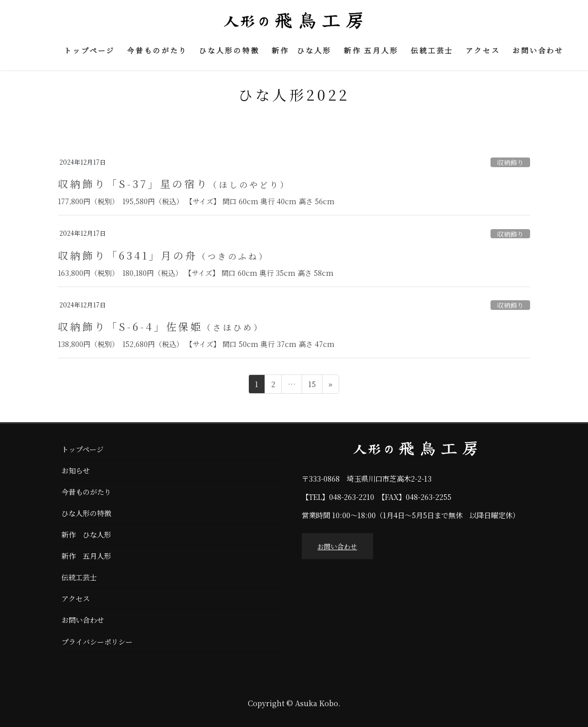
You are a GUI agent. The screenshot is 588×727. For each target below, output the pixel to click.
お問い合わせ (83, 620)
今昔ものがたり (86, 492)
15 (312, 386)
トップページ (83, 449)
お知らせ (76, 470)
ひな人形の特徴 (86, 513)
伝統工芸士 (79, 577)
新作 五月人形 (86, 556)
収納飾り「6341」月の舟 (163, 255)
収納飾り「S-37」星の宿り (174, 184)
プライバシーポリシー (97, 642)
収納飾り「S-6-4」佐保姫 (161, 326)
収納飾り (510, 162)
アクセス (76, 598)
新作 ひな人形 (86, 534)
